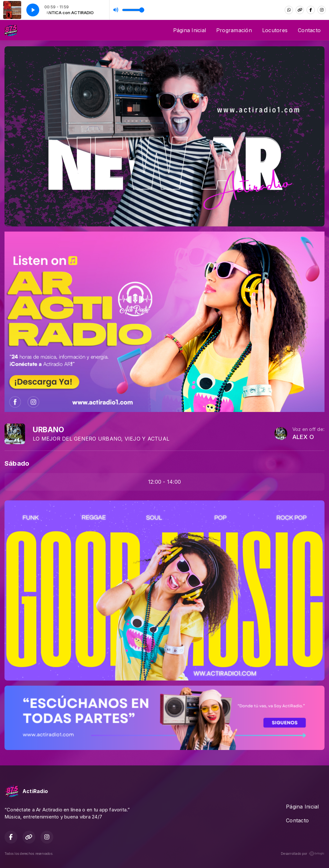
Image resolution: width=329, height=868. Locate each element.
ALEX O (303, 437)
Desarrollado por (303, 854)
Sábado (17, 463)
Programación (234, 30)
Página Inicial (190, 30)
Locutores (275, 30)
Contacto (309, 30)
